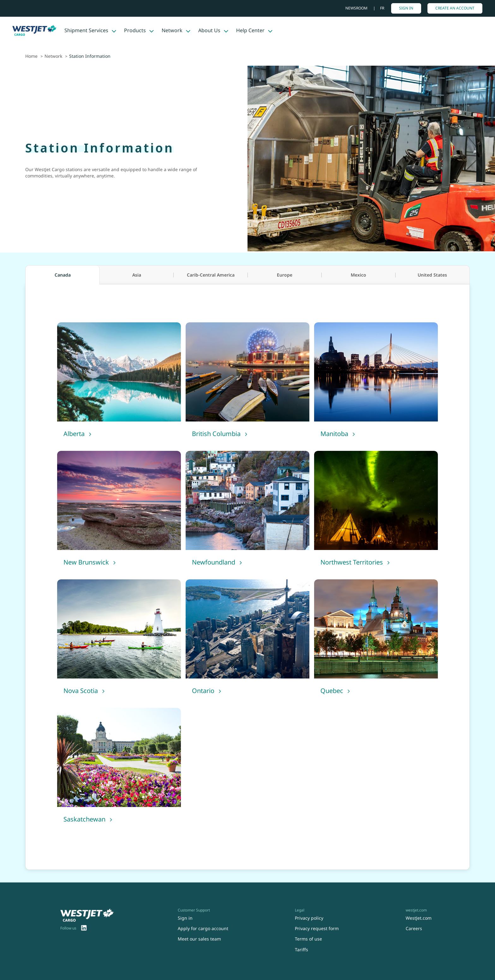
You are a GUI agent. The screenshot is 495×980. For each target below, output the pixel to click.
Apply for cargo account (203, 928)
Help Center (250, 30)
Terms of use (308, 939)
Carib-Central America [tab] (211, 275)
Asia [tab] (137, 275)
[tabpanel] (247, 577)
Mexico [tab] (358, 275)
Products (135, 30)
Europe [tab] (285, 275)
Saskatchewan (84, 819)
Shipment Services (86, 30)
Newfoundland (214, 562)
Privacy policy (309, 918)
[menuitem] (84, 929)
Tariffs (301, 950)
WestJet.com (419, 918)
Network (172, 30)
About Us (209, 30)
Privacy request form (317, 928)
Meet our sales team (199, 939)
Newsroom (357, 8)
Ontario (203, 691)
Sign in (406, 8)
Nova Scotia (81, 691)
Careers (414, 928)
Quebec (332, 691)
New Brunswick (86, 562)
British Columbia (216, 434)
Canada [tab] (63, 275)
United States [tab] (432, 275)
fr (382, 8)
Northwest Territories (352, 562)
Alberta (74, 434)
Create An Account (455, 8)
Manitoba (334, 434)
